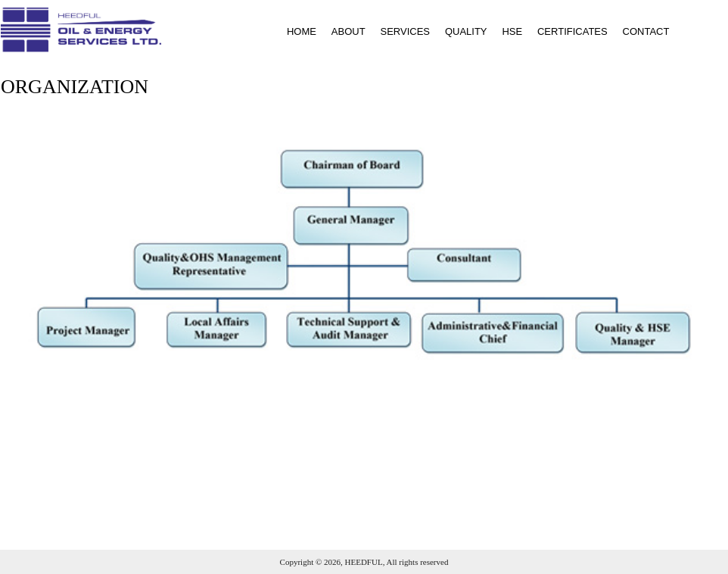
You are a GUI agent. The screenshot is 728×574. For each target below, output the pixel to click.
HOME (302, 31)
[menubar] (472, 31)
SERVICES (405, 31)
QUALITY (466, 31)
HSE (512, 31)
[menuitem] (296, 31)
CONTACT (646, 31)
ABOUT (348, 31)
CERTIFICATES (572, 31)
